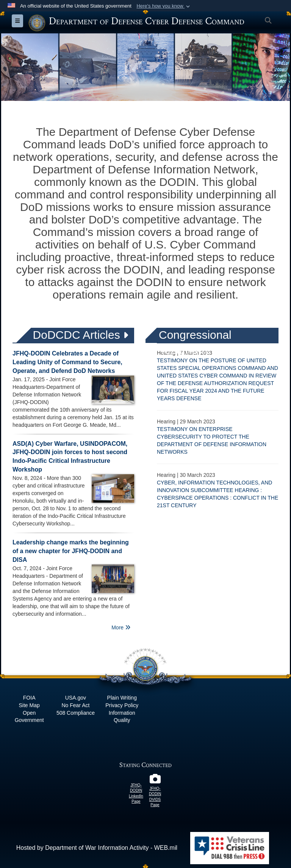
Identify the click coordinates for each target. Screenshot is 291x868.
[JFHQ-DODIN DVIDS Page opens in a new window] (155, 781)
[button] (164, 6)
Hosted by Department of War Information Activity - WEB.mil (97, 848)
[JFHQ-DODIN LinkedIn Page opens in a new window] (136, 777)
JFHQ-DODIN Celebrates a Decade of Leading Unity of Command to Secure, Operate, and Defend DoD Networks (67, 362)
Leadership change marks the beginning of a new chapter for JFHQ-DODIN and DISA (71, 551)
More (121, 627)
